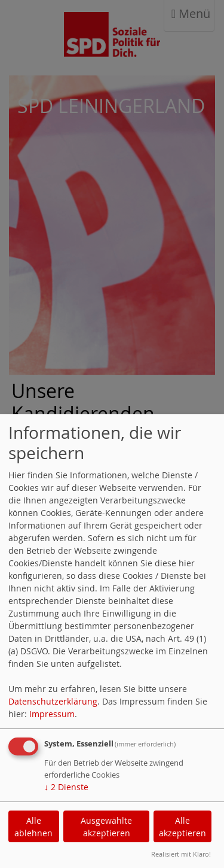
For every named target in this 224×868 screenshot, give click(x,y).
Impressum (52, 714)
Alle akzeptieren (182, 827)
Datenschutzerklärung (53, 701)
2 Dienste (66, 787)
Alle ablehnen (33, 827)
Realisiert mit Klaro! (181, 854)
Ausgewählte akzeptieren (106, 827)
